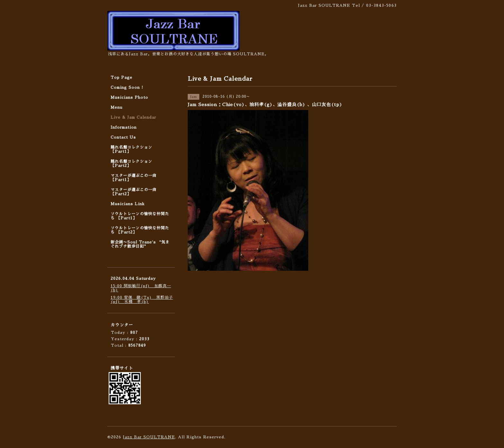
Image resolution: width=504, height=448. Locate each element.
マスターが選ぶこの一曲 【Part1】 (134, 178)
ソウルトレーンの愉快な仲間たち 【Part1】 (140, 216)
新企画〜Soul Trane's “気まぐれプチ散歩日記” (140, 244)
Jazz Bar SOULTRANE (149, 437)
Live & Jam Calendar (133, 117)
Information (124, 127)
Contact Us (123, 137)
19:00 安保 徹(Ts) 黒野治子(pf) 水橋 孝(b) (142, 300)
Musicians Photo (129, 97)
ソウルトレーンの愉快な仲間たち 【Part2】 (140, 230)
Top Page (122, 78)
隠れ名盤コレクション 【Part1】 (131, 149)
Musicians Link (128, 204)
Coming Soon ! (127, 87)
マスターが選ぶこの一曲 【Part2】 (134, 192)
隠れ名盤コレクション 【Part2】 (131, 164)
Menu (117, 107)
